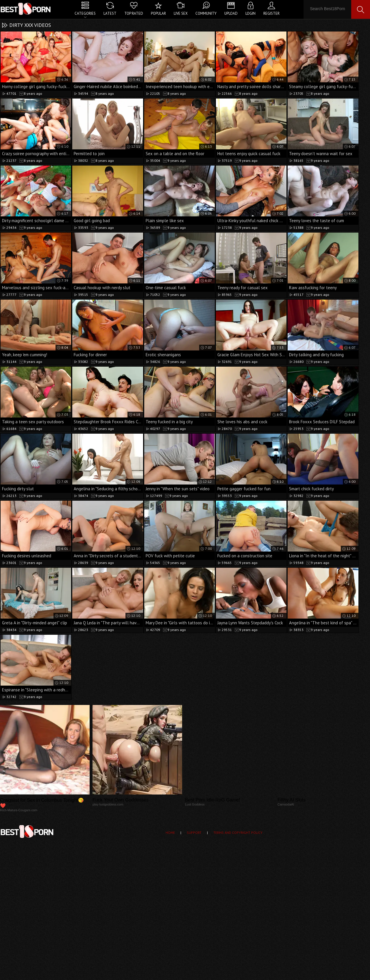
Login (250, 13)
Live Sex (181, 13)
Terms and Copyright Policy (238, 833)
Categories (85, 13)
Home (170, 833)
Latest (110, 13)
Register (271, 13)
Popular (158, 13)
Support (194, 833)
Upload (231, 13)
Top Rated (134, 13)
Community (206, 13)
